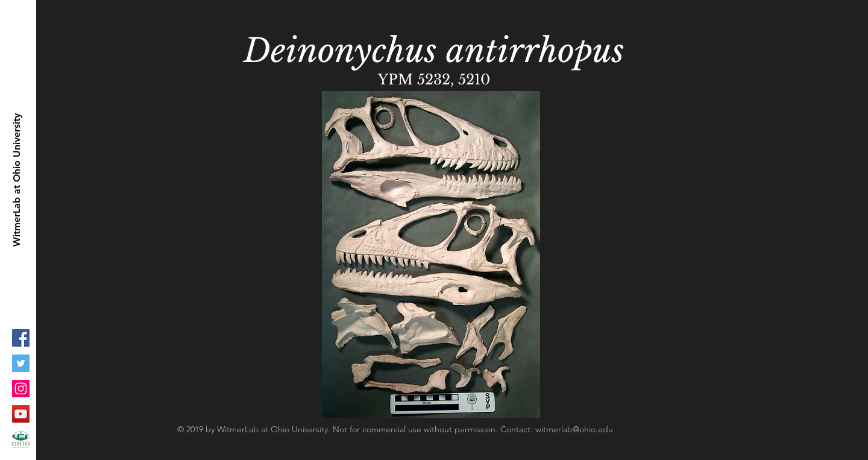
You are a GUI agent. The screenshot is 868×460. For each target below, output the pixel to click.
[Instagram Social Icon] (21, 389)
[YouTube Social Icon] (21, 414)
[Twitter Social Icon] (21, 363)
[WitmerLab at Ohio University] (17, 180)
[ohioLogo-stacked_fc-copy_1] (21, 439)
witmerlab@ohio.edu (574, 429)
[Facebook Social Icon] (21, 338)
